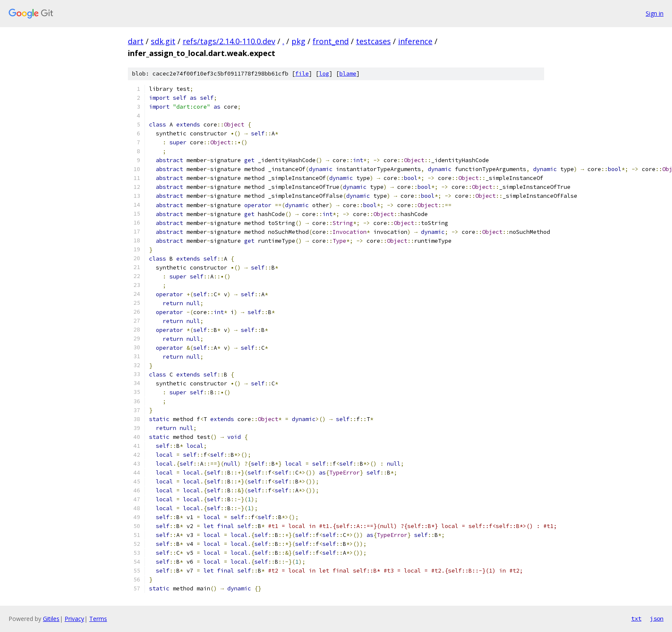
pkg (298, 41)
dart (136, 41)
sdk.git (163, 41)
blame (348, 74)
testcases (373, 41)
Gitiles (51, 619)
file (302, 74)
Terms (98, 619)
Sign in (655, 13)
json (657, 618)
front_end (331, 41)
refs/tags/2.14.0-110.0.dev (229, 41)
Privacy (74, 619)
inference (415, 41)
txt (636, 618)
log (324, 74)
